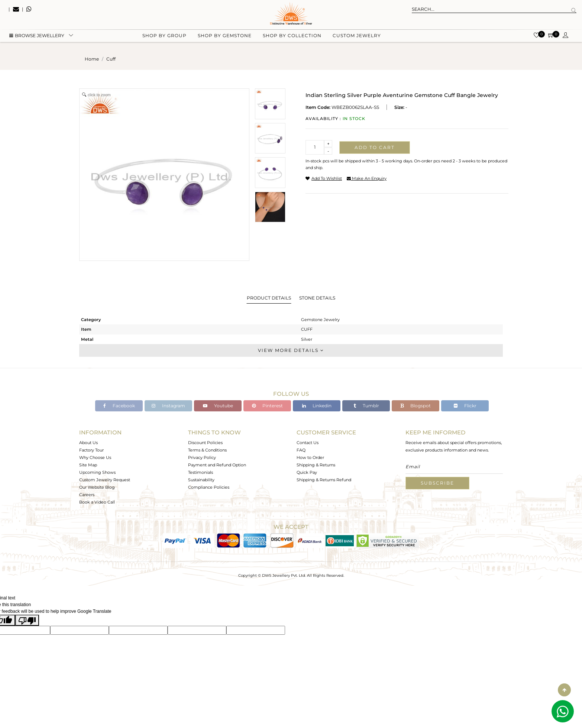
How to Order (310, 457)
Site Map (88, 465)
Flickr (465, 406)
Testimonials (201, 472)
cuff (111, 59)
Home (92, 59)
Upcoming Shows (97, 472)
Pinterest (267, 406)
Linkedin (317, 406)
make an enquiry (367, 178)
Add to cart (375, 147)
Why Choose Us (95, 457)
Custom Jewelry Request (105, 480)
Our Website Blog (97, 487)
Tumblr (366, 406)
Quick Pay (307, 472)
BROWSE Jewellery (37, 37)
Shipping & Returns (316, 465)
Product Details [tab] (269, 298)
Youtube (218, 406)
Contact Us (308, 443)
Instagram (168, 406)
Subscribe (437, 483)
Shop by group (164, 37)
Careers (87, 495)
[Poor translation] (27, 620)
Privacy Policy (202, 457)
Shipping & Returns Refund (324, 480)
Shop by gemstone (225, 37)
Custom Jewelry (357, 37)
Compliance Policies (209, 487)
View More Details (291, 350)
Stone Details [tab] (317, 298)
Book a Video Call (97, 502)
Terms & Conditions (207, 450)
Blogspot (416, 406)
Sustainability (201, 480)
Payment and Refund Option (217, 465)
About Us (88, 443)
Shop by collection (292, 37)
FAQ (301, 450)
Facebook (119, 406)
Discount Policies (205, 443)
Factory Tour (91, 450)
